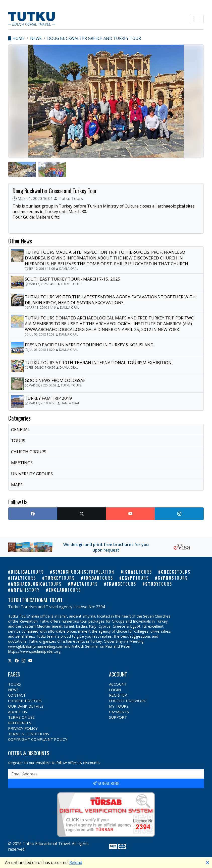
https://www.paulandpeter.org (34, 651)
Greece (176, 572)
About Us (17, 712)
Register (118, 695)
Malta (84, 584)
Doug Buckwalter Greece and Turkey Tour (94, 38)
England (65, 590)
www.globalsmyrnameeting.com (36, 646)
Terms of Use (21, 717)
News (36, 38)
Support (118, 717)
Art (25, 590)
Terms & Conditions (29, 734)
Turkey (60, 578)
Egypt (135, 578)
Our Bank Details (26, 706)
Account (118, 684)
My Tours (119, 706)
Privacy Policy (23, 728)
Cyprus (173, 578)
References (20, 723)
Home (19, 38)
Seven (84, 572)
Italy (23, 578)
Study (159, 584)
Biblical (27, 572)
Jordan (98, 578)
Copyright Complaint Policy (38, 739)
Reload (76, 862)
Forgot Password (128, 701)
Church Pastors (25, 701)
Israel (138, 572)
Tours (14, 684)
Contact (17, 695)
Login (115, 690)
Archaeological (36, 584)
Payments (119, 712)
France (121, 584)
